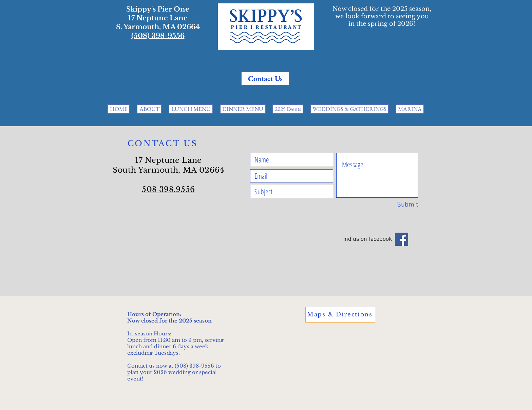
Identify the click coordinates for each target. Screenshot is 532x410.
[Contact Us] (265, 79)
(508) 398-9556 (158, 36)
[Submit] (402, 205)
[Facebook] (402, 239)
